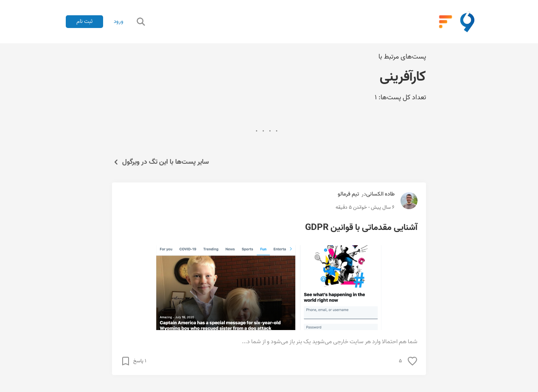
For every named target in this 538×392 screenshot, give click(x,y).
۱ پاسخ (140, 361)
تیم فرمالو (348, 194)
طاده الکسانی (380, 194)
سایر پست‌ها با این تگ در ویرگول (160, 162)
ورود (119, 22)
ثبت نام (84, 21)
